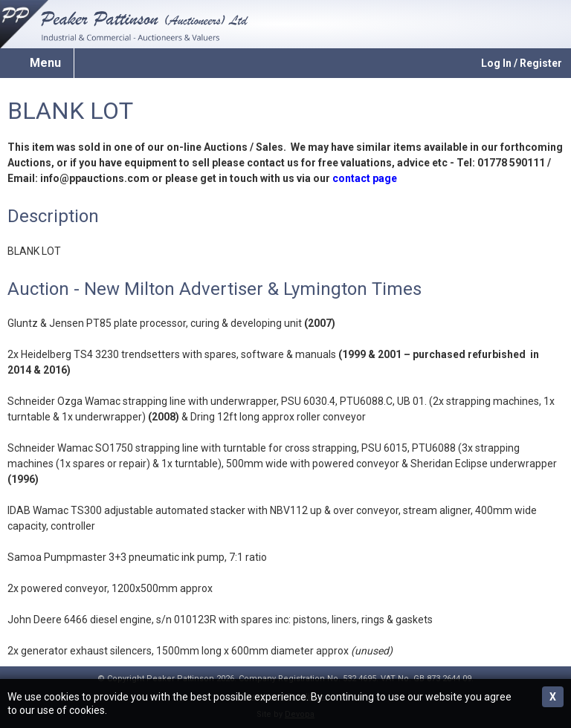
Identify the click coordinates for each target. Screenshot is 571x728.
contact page (365, 178)
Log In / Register (522, 63)
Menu (45, 63)
